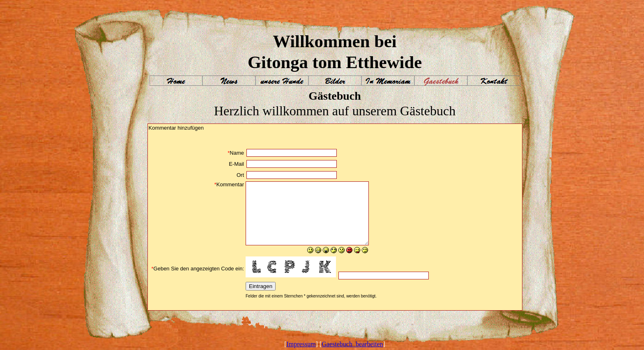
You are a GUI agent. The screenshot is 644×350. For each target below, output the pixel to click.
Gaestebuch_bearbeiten (352, 344)
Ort (240, 175)
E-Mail (236, 164)
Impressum (301, 344)
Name (236, 153)
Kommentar (229, 184)
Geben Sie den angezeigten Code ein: (198, 269)
